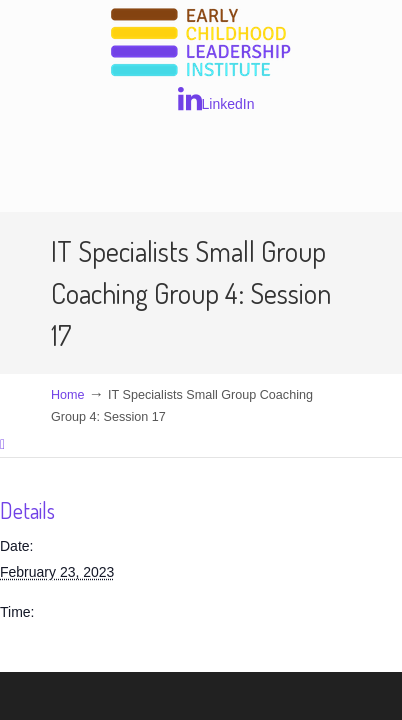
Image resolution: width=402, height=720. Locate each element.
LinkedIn (216, 99)
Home (68, 395)
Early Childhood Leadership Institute (201, 43)
